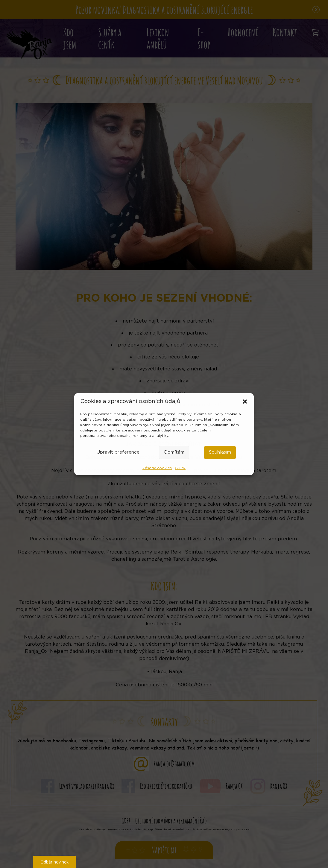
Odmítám (174, 452)
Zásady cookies (157, 468)
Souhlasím (220, 452)
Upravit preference (118, 452)
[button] (245, 402)
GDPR (180, 468)
